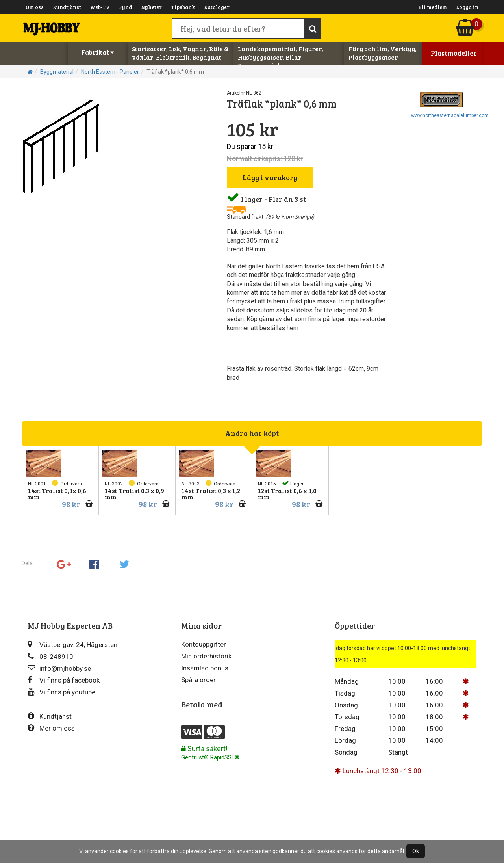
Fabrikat (98, 52)
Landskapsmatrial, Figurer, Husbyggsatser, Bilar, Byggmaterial (281, 57)
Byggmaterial (57, 72)
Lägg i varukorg (270, 177)
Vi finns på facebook (64, 680)
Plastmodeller (454, 53)
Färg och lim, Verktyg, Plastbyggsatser (383, 53)
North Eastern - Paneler (110, 72)
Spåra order (198, 680)
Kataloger (217, 7)
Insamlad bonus (205, 668)
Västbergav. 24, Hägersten (72, 644)
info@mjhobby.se (59, 668)
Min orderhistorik (206, 656)
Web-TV (100, 7)
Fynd (125, 7)
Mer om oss (51, 728)
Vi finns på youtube (61, 692)
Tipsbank (183, 7)
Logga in (467, 7)
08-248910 (50, 656)
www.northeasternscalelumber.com (450, 115)
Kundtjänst (67, 7)
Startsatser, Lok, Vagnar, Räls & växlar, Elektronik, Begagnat (180, 53)
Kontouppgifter (204, 644)
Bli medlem (433, 7)
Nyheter (151, 7)
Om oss (35, 7)
